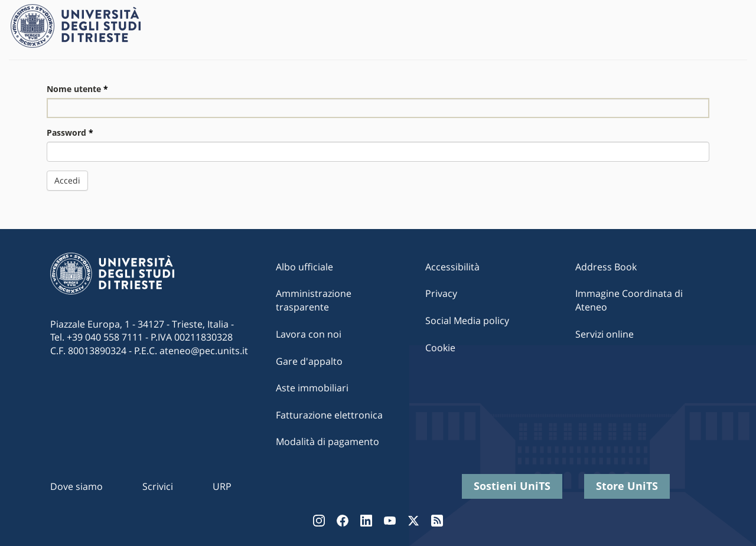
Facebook (343, 521)
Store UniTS (627, 486)
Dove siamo (76, 486)
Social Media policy (467, 321)
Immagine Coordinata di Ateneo (629, 300)
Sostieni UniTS (512, 486)
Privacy (441, 293)
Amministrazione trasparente (314, 300)
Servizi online (605, 334)
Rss (437, 521)
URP (222, 486)
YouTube (390, 521)
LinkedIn (366, 521)
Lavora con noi (309, 334)
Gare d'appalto (309, 361)
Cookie (440, 348)
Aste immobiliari (312, 388)
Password (70, 133)
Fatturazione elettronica (329, 415)
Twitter (413, 521)
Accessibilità (452, 267)
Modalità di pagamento (328, 442)
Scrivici (158, 486)
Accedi (67, 180)
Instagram (319, 521)
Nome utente (77, 89)
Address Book (606, 267)
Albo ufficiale (304, 267)
